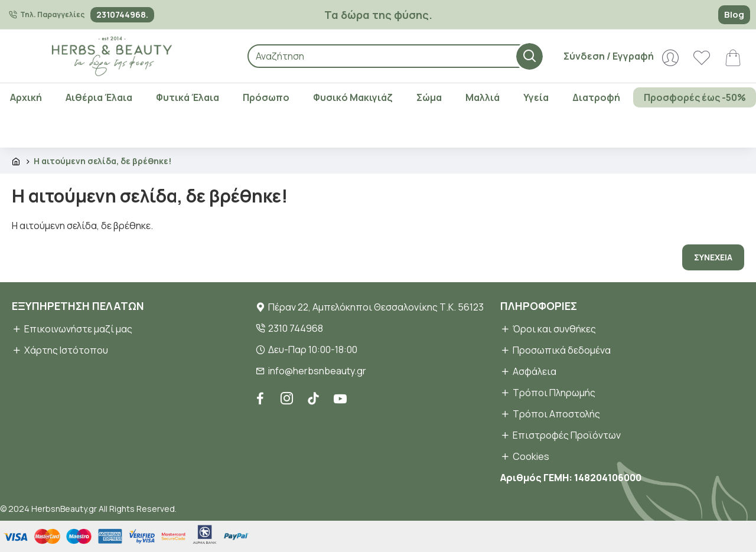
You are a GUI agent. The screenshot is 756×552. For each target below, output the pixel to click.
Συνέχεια (713, 257)
